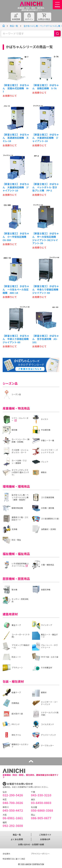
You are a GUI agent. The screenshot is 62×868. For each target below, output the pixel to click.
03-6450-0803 (41, 803)
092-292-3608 (13, 826)
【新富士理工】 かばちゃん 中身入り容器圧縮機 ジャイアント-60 (46, 289)
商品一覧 (14, 26)
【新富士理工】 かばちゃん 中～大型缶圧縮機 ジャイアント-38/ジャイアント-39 (46, 238)
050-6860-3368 (42, 810)
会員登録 (16, 19)
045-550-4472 (13, 810)
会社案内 (6, 854)
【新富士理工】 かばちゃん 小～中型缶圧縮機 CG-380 (16, 237)
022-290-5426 (13, 795)
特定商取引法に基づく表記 (14, 859)
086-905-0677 (41, 818)
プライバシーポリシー (40, 854)
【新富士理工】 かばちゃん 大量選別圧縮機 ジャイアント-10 (16, 187)
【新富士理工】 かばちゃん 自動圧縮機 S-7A (46, 87)
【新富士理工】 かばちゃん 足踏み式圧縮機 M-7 (16, 88)
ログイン (29, 19)
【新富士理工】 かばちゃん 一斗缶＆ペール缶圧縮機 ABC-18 (16, 289)
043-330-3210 (41, 795)
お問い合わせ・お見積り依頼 (31, 844)
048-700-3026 (13, 803)
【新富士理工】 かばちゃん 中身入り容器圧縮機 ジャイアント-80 (16, 339)
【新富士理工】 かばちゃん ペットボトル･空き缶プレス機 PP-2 (46, 187)
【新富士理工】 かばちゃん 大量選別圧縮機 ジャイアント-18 (46, 138)
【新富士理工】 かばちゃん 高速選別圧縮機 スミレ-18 (16, 138)
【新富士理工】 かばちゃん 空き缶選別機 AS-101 (46, 339)
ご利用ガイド (45, 835)
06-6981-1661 (13, 818)
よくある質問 (17, 839)
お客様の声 (45, 839)
